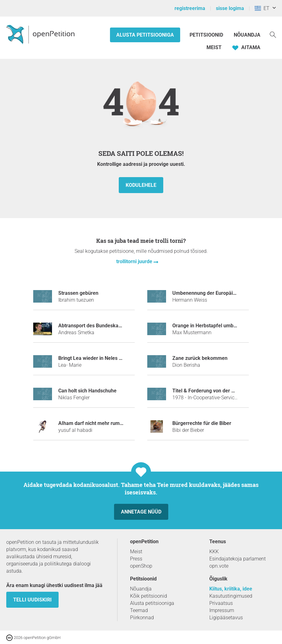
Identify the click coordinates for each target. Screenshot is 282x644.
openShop (141, 566)
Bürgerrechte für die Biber (202, 423)
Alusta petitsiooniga (145, 35)
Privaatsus (221, 603)
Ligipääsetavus (226, 618)
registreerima (190, 8)
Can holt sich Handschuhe (87, 391)
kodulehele (141, 185)
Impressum (222, 610)
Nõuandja (247, 35)
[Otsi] (273, 34)
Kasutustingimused (231, 596)
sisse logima (230, 8)
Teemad (139, 610)
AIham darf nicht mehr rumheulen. (97, 423)
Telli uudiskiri (32, 600)
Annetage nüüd (141, 512)
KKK (214, 552)
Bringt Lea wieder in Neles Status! (96, 358)
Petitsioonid (207, 35)
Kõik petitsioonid (149, 596)
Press (136, 559)
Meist (214, 47)
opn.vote (219, 566)
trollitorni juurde (135, 261)
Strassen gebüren (78, 293)
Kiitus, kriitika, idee (231, 589)
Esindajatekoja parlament (238, 559)
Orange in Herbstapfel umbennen (210, 326)
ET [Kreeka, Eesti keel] (262, 8)
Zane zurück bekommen (200, 358)
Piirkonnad (142, 618)
